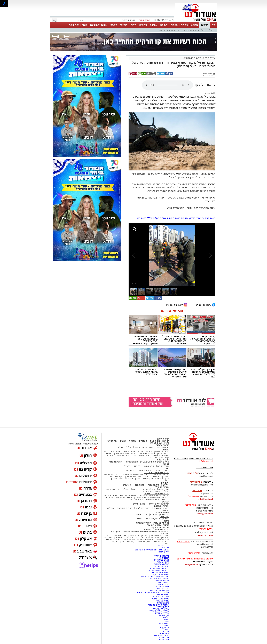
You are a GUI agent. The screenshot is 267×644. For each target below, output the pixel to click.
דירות (133, 25)
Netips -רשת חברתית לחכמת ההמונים (153, 593)
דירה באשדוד (163, 607)
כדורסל (137, 466)
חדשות (205, 25)
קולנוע (124, 25)
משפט (114, 25)
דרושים (143, 25)
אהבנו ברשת (156, 535)
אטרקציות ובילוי (153, 519)
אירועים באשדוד (162, 580)
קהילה (164, 25)
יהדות (145, 535)
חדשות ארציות (190, 30)
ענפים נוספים (163, 466)
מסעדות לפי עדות (142, 456)
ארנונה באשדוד (162, 587)
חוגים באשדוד (132, 462)
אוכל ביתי (162, 453)
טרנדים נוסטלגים (124, 508)
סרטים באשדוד (160, 542)
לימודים (153, 514)
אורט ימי (166, 631)
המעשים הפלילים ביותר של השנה (138, 540)
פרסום (166, 619)
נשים (167, 535)
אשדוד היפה (163, 489)
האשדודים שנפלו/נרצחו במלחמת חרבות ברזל (146, 500)
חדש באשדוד (141, 514)
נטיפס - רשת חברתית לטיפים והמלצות (152, 550)
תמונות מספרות (144, 470)
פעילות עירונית (148, 489)
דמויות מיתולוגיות (143, 508)
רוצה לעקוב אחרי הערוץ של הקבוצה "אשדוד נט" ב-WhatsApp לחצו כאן (176, 218)
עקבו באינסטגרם (176, 305)
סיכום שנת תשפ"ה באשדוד (156, 529)
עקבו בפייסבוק (206, 305)
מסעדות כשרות (124, 456)
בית (214, 25)
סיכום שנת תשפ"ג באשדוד (157, 472)
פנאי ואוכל (134, 535)
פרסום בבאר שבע (161, 574)
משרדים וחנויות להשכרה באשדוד (155, 576)
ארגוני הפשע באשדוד (169, 30)
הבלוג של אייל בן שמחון (159, 504)
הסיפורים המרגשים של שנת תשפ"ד (151, 498)
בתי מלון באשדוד (162, 556)
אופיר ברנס (164, 640)
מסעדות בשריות (162, 451)
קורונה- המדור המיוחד (159, 527)
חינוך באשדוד (144, 542)
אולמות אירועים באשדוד (159, 605)
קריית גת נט (164, 615)
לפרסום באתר (129, 20)
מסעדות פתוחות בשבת (125, 453)
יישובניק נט (164, 558)
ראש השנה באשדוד (150, 538)
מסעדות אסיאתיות (147, 453)
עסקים (154, 25)
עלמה (167, 625)
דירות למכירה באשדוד (159, 568)
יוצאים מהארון (156, 443)
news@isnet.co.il (205, 514)
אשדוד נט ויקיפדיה (161, 597)
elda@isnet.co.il (206, 499)
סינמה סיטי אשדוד (161, 635)
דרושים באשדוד (162, 582)
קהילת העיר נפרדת (152, 491)
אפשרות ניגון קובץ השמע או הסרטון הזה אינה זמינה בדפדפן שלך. (167, 85)
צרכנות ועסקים (162, 512)
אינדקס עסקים (119, 535)
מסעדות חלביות (145, 451)
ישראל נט (165, 548)
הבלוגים (165, 502)
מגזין (167, 468)
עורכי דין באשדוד (143, 523)
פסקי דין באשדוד (162, 523)
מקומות (132, 441)
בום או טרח (155, 441)
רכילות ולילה (163, 439)
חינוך (84, 25)
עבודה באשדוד (162, 601)
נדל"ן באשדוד (163, 546)
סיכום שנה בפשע (134, 477)
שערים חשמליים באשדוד (158, 591)
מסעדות (165, 449)
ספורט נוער (149, 466)
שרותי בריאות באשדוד (160, 578)
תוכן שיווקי (165, 514)
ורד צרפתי (165, 627)
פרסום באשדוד (162, 595)
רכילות (184, 25)
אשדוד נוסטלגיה (162, 506)
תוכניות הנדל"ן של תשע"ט (127, 538)
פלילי (211, 30)
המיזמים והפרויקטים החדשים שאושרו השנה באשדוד (146, 531)
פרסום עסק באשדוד (160, 572)
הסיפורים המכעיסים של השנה (150, 479)
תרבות (174, 25)
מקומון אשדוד (163, 562)
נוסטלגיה (130, 470)
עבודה (208, 93)
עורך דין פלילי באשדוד (159, 611)
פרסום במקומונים (162, 560)
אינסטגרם (127, 485)
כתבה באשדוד (163, 603)
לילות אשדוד (154, 485)
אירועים (166, 485)
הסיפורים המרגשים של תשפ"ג (136, 475)
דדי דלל (166, 629)
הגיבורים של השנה (161, 475)
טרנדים (139, 519)
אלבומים (165, 483)
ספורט (194, 25)
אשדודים (143, 441)
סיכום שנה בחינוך (152, 477)
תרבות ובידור (163, 460)
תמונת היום (140, 485)
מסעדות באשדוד (162, 566)
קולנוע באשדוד (116, 462)
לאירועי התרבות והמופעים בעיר (155, 462)
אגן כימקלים (164, 638)
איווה (167, 621)
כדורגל (127, 466)
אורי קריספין (190, 505)
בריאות (135, 489)
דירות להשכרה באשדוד (159, 570)
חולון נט (166, 617)
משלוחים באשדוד (162, 564)
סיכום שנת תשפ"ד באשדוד (157, 493)
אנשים (123, 441)
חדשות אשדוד (193, 58)
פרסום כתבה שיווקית (160, 599)
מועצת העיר (164, 623)
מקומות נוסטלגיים (161, 508)
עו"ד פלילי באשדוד (161, 609)
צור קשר (74, 25)
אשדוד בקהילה (162, 487)
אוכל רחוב (153, 458)
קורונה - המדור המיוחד (158, 525)
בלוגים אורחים (139, 504)
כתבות (167, 470)
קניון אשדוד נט (128, 542)
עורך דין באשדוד (162, 613)
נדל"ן (203, 30)
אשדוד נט (210, 58)
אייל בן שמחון (163, 552)
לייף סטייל (165, 517)
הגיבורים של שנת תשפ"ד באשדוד (154, 496)
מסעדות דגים (129, 451)
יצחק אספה (164, 633)
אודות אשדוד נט (99, 25)
